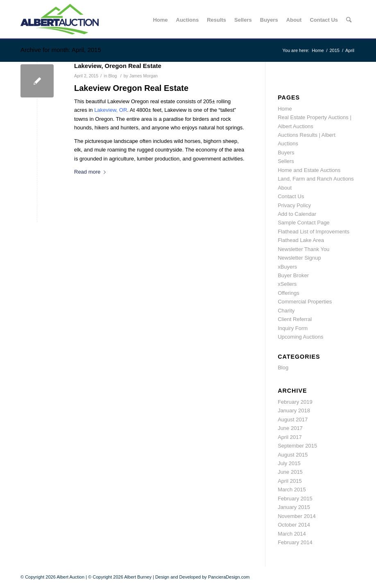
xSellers (287, 284)
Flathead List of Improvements (314, 232)
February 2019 (295, 402)
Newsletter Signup (299, 258)
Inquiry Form (293, 328)
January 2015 (294, 507)
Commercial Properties (305, 302)
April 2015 (290, 481)
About (285, 188)
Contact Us (291, 196)
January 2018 (294, 410)
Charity (286, 311)
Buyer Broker (293, 275)
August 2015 (293, 455)
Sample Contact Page (304, 223)
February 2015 (295, 499)
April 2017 (290, 437)
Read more (92, 172)
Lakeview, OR (111, 110)
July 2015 (289, 463)
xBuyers (287, 267)
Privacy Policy (294, 205)
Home (318, 50)
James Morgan (144, 76)
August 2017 (293, 420)
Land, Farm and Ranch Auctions (316, 179)
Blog (112, 76)
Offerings (289, 293)
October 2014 (294, 525)
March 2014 (292, 534)
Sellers (286, 161)
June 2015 (290, 472)
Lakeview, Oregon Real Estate (118, 66)
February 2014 (295, 542)
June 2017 (290, 428)
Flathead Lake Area (301, 240)
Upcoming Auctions (300, 337)
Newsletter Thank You (304, 249)
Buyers (286, 153)
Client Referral (295, 319)
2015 (335, 50)
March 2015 (292, 490)
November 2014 (297, 516)
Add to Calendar (297, 214)
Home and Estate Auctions (309, 170)
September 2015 (297, 446)
